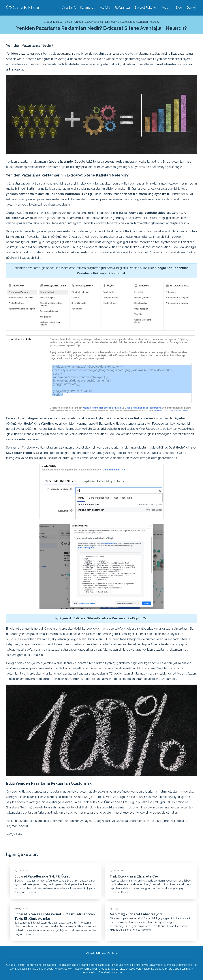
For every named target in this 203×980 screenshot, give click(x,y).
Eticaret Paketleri (146, 8)
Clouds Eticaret (25, 8)
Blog (179, 8)
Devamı (32, 892)
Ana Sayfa (69, 8)
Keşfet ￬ (105, 8)
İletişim (166, 8)
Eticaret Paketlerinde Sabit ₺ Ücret (42, 876)
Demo (191, 8)
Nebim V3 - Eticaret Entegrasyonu (137, 914)
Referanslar (123, 8)
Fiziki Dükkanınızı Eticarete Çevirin (137, 876)
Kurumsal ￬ (87, 8)
